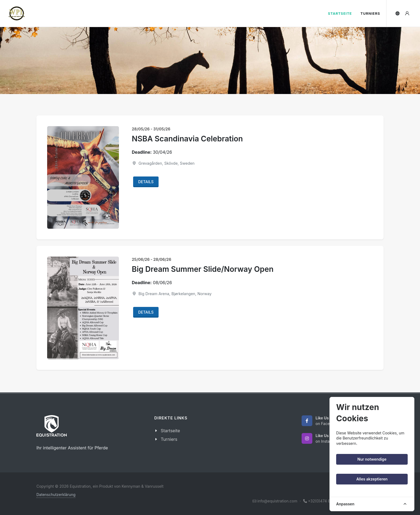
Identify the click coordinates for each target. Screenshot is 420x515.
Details (146, 182)
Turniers (169, 439)
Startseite (170, 431)
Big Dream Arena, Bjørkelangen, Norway (172, 294)
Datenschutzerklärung (56, 495)
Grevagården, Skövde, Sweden (163, 163)
